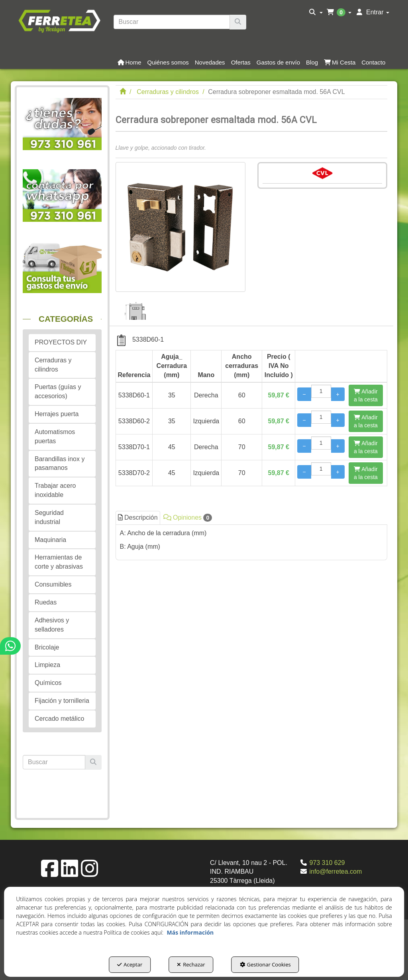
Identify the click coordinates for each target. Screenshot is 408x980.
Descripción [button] (138, 517)
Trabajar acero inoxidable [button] (55, 490)
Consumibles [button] (53, 584)
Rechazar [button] (191, 964)
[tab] (252, 540)
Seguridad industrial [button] (49, 517)
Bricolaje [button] (47, 647)
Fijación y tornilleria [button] (62, 701)
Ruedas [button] (46, 602)
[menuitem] (316, 12)
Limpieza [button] (47, 665)
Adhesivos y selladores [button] (52, 625)
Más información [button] (190, 932)
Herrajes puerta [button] (57, 414)
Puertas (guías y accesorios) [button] (58, 391)
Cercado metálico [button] (60, 719)
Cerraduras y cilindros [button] (53, 365)
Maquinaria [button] (50, 540)
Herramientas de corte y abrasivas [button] (59, 562)
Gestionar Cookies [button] (265, 964)
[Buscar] (238, 22)
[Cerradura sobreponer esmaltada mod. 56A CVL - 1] (137, 306)
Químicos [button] (48, 683)
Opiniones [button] (188, 518)
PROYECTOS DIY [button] (61, 342)
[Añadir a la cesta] (366, 395)
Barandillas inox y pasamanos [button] (60, 464)
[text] (172, 22)
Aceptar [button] (130, 964)
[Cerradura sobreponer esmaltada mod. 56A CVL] (180, 227)
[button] (59, 20)
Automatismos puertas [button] (55, 436)
